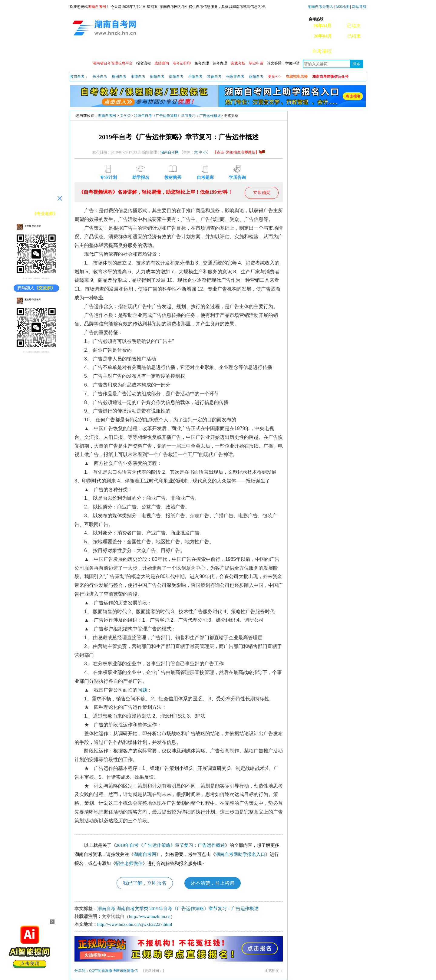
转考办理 (220, 63)
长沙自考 (100, 77)
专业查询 (203, 51)
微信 (134, 971)
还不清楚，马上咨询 (213, 883)
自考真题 (292, 51)
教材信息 (263, 51)
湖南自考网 (107, 116)
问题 (142, 690)
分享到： (82, 971)
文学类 (125, 116)
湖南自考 (106, 909)
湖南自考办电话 (320, 7)
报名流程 (144, 63)
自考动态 (144, 51)
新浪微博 (109, 971)
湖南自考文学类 (132, 909)
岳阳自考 (195, 77)
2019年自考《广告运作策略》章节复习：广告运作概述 (177, 116)
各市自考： (79, 77)
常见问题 (352, 51)
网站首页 (84, 51)
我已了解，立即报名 (145, 883)
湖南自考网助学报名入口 (240, 854)
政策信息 (114, 51)
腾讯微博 (123, 971)
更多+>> (275, 77)
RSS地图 (342, 7)
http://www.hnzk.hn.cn (150, 916)
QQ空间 (95, 971)
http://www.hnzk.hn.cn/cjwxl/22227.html (135, 924)
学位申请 (292, 63)
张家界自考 (235, 77)
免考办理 (202, 63)
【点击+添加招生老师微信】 (239, 152)
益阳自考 (256, 77)
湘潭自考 (138, 77)
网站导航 (359, 7)
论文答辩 (274, 63)
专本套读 (233, 51)
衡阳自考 (157, 77)
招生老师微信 (129, 863)
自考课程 (322, 51)
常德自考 (214, 77)
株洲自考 (119, 77)
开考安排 (173, 51)
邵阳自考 (176, 77)
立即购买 (262, 193)
